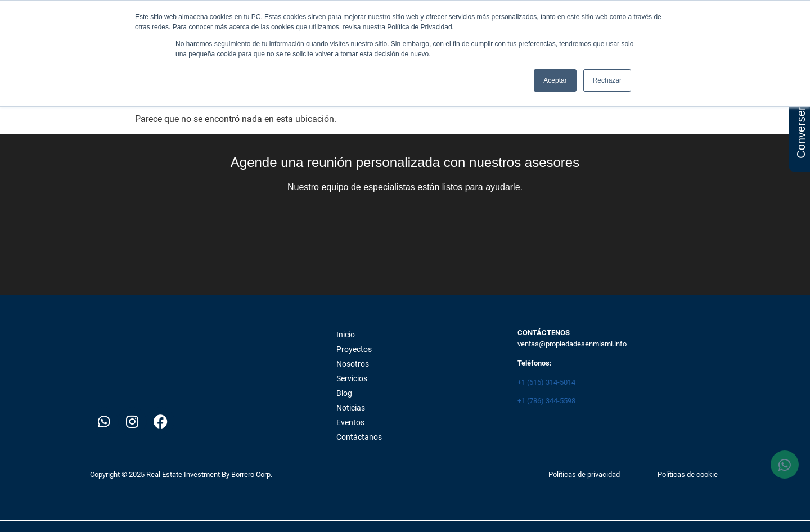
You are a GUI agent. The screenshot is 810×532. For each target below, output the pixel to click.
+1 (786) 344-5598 (546, 401)
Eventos (350, 422)
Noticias (351, 408)
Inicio (346, 335)
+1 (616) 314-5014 (546, 382)
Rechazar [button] (607, 80)
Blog (344, 393)
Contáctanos (359, 437)
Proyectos (354, 349)
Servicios (352, 378)
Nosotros (353, 364)
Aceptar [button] (555, 80)
